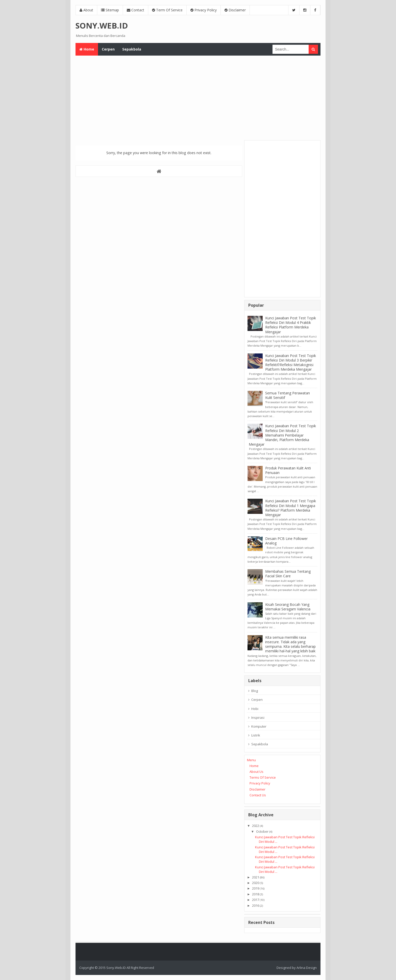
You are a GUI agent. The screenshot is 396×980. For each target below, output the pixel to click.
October (262, 831)
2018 (256, 894)
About (86, 10)
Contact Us (258, 795)
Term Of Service (167, 10)
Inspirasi (258, 718)
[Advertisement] (198, 97)
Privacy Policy (204, 10)
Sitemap (110, 10)
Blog (255, 691)
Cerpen (257, 700)
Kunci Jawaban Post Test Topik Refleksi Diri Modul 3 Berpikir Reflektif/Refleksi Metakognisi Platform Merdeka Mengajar (291, 363)
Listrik (256, 735)
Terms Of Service (263, 777)
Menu (251, 760)
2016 (256, 905)
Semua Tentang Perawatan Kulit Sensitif (288, 395)
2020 (256, 883)
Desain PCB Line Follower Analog (286, 541)
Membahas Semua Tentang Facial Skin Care (288, 574)
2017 (256, 900)
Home (254, 766)
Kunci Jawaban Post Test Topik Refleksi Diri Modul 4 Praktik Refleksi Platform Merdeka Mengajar (291, 325)
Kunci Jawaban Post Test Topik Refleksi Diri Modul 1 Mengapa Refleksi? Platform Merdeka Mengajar (291, 508)
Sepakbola (260, 744)
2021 (256, 877)
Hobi (255, 709)
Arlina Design (307, 968)
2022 (256, 826)
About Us (256, 772)
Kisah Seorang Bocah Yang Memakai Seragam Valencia (288, 607)
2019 (256, 888)
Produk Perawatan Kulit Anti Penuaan (288, 470)
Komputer (259, 726)
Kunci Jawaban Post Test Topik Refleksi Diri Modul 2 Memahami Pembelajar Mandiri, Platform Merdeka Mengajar (282, 435)
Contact (135, 10)
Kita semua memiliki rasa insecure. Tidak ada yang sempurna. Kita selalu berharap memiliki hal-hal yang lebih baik (290, 644)
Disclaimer (235, 10)
